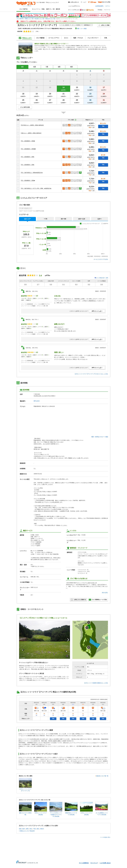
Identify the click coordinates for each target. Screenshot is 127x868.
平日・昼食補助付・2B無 (27, 165)
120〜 (100, 219)
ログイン (108, 6)
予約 (103, 126)
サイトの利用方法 (84, 863)
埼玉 (31, 829)
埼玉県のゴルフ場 (39, 19)
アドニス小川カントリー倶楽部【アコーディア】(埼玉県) (56, 815)
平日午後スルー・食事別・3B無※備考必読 (32, 125)
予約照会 (100, 10)
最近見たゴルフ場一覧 (102, 776)
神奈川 (42, 829)
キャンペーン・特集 (38, 9)
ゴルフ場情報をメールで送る (98, 600)
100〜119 (81, 219)
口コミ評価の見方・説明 (102, 278)
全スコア (27, 219)
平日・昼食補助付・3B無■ (28, 141)
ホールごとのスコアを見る (101, 259)
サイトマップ (94, 863)
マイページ (107, 10)
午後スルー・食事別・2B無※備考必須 (31, 133)
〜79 (45, 219)
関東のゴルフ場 (29, 19)
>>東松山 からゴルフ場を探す (27, 831)
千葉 (34, 829)
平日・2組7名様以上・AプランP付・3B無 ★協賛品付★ (36, 188)
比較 (18, 120)
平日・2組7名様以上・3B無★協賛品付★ (32, 173)
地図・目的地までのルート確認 (100, 437)
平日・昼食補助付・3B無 (27, 157)
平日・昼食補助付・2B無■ (28, 180)
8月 (59, 67)
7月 (47, 67)
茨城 (20, 829)
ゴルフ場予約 (23, 9)
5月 (22, 67)
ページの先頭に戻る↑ (105, 837)
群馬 (27, 829)
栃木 (24, 829)
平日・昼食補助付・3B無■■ (28, 149)
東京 (38, 829)
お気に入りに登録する (78, 600)
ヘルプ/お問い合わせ (105, 863)
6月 (35, 67)
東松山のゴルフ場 (50, 19)
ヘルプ (84, 2)
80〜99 (64, 219)
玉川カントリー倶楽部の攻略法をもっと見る (96, 683)
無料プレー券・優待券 (53, 9)
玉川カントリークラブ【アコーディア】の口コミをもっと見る (91, 374)
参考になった (97, 311)
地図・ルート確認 (82, 29)
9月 (72, 67)
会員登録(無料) (99, 6)
